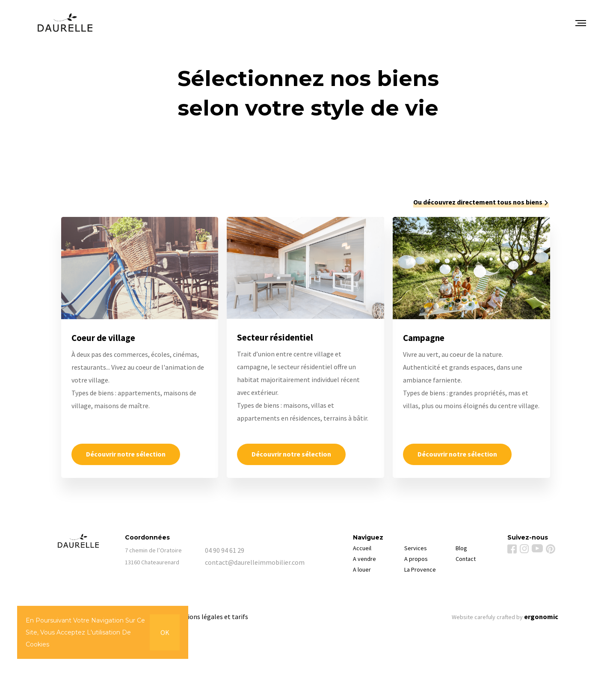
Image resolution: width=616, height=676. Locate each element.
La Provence (420, 569)
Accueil (362, 548)
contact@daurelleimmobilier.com (245, 562)
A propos (416, 559)
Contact (466, 559)
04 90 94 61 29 (225, 550)
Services (416, 548)
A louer (362, 569)
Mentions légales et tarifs (210, 617)
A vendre (364, 559)
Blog (461, 548)
